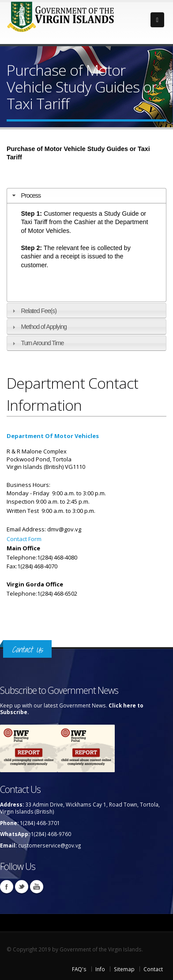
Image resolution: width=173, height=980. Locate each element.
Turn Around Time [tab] (37, 343)
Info (100, 969)
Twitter (22, 887)
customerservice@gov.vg (49, 845)
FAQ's (79, 969)
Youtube (37, 887)
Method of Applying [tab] (38, 327)
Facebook (7, 887)
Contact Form (24, 539)
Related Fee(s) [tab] (33, 311)
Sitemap (124, 969)
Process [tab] (25, 195)
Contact (153, 969)
